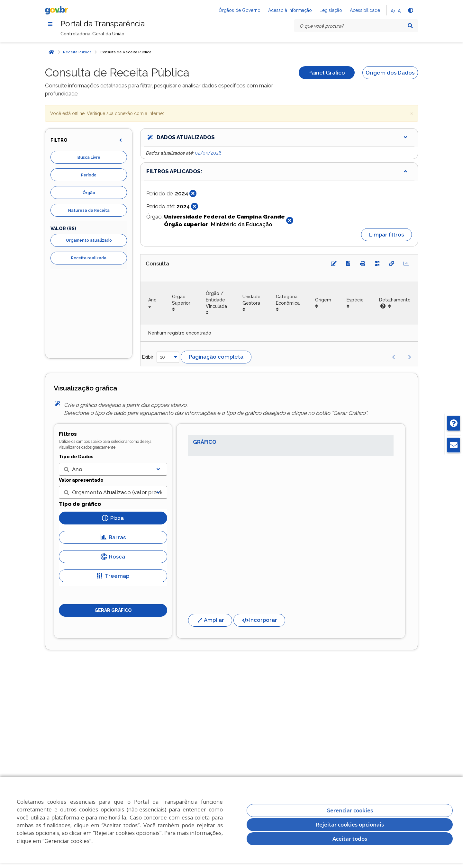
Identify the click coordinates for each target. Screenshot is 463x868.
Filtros (68, 434)
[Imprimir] (363, 264)
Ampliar (210, 620)
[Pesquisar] (410, 26)
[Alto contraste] (410, 10)
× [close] (412, 113)
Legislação (331, 10)
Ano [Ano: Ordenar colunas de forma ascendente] (152, 300)
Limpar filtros (386, 235)
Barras (113, 537)
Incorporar (259, 620)
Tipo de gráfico (80, 504)
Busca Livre (89, 157)
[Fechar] (193, 193)
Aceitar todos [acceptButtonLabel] (350, 839)
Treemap (113, 576)
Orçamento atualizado (89, 240)
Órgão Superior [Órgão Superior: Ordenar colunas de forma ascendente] (181, 300)
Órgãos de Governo (240, 10)
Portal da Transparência (103, 24)
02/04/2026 (208, 153)
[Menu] (50, 24)
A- (400, 11)
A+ (393, 11)
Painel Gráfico (327, 73)
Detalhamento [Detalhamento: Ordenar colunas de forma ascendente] (395, 303)
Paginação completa (216, 357)
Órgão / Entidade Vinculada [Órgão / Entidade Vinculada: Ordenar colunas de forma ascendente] (216, 300)
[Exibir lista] (158, 469)
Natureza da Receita (89, 210)
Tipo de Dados (76, 457)
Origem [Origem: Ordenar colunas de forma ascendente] (323, 300)
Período (89, 175)
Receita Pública (77, 52)
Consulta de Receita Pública (126, 52)
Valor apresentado (81, 480)
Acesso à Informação (290, 10)
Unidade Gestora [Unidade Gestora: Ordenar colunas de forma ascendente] (251, 300)
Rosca (113, 557)
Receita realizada (89, 258)
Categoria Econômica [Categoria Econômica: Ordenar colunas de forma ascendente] (288, 300)
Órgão (89, 193)
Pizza (113, 518)
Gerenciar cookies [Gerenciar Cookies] (350, 810)
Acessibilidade (365, 10)
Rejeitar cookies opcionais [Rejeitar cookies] (350, 824)
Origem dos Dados (390, 73)
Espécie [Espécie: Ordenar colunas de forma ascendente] (355, 300)
